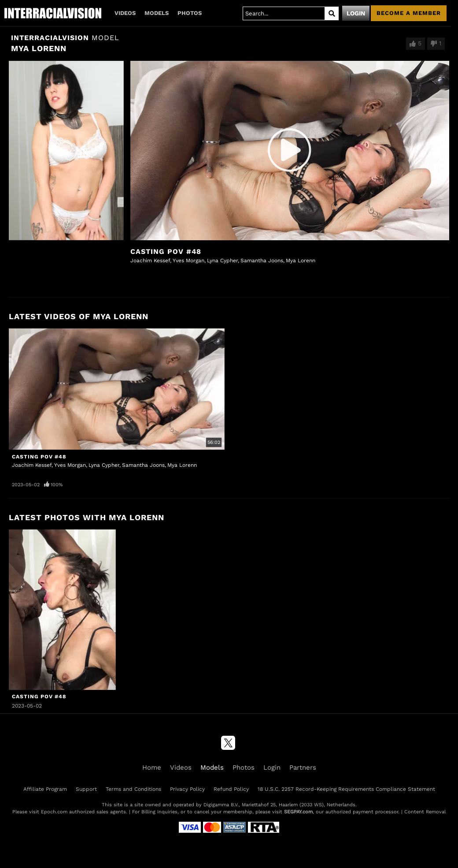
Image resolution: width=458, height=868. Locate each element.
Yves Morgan (188, 261)
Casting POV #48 (166, 251)
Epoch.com (54, 812)
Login (356, 13)
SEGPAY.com (298, 812)
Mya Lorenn (301, 261)
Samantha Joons (262, 261)
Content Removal (425, 812)
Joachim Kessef (150, 261)
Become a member (409, 13)
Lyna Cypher (222, 261)
